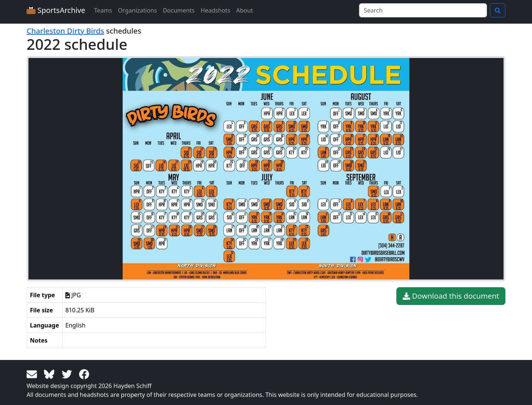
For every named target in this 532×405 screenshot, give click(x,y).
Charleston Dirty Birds (65, 31)
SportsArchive (56, 10)
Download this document (451, 296)
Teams (103, 10)
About (244, 10)
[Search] (423, 10)
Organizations (137, 10)
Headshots (215, 10)
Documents (179, 10)
